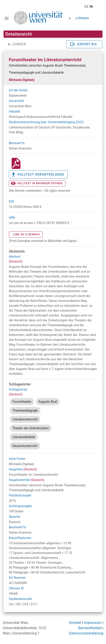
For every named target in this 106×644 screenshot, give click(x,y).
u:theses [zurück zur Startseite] (82, 18)
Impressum (93, 623)
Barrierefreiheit (90, 628)
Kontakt (75, 623)
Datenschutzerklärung (86, 633)
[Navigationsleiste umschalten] (7, 18)
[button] (88, 7)
